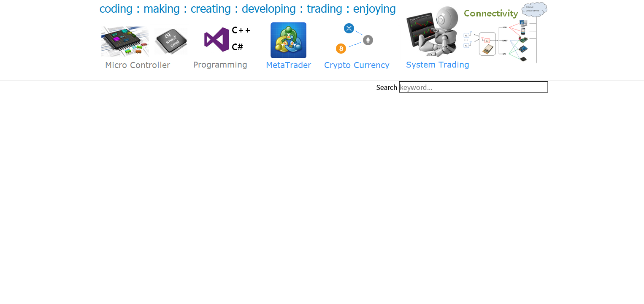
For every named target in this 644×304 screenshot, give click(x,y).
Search (387, 87)
